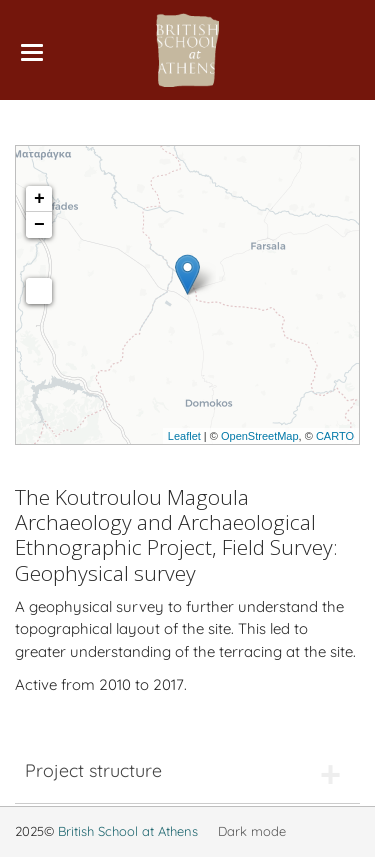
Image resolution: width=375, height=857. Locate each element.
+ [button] (39, 199)
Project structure (93, 770)
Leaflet (184, 436)
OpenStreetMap (260, 436)
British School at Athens (128, 831)
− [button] (39, 225)
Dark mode (252, 831)
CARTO (335, 436)
